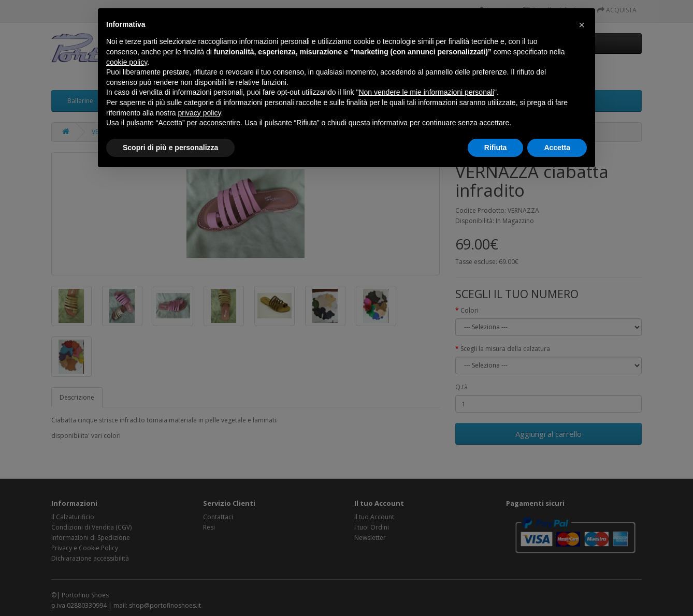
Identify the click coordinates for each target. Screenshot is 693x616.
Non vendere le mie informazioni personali (426, 92)
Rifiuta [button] (496, 148)
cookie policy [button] (127, 62)
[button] (582, 25)
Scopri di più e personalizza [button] (170, 148)
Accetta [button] (557, 148)
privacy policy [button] (200, 113)
